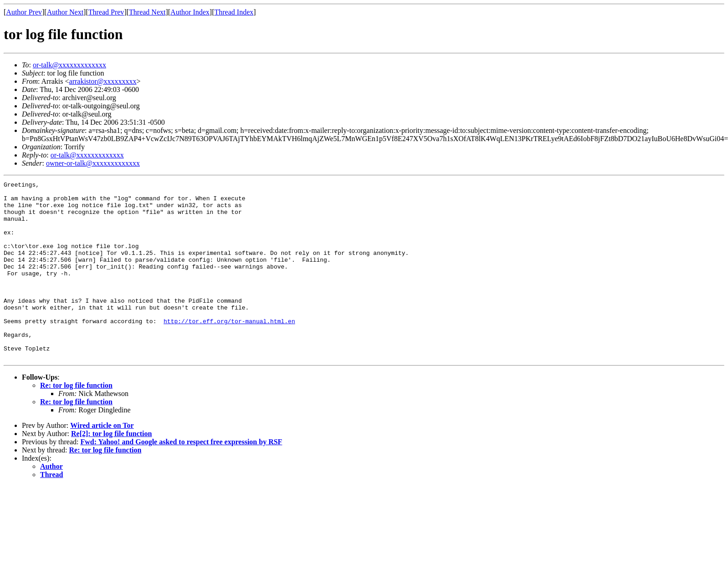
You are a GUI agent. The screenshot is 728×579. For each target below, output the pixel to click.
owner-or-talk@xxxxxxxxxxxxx (93, 163)
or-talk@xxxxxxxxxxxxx (69, 65)
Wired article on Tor (102, 461)
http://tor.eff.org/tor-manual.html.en (229, 350)
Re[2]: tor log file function (111, 469)
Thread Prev (106, 12)
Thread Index (234, 12)
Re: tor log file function (76, 421)
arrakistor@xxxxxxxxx (103, 81)
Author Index (190, 12)
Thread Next (147, 12)
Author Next (65, 12)
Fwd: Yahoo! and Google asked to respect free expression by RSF (181, 477)
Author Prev (24, 12)
